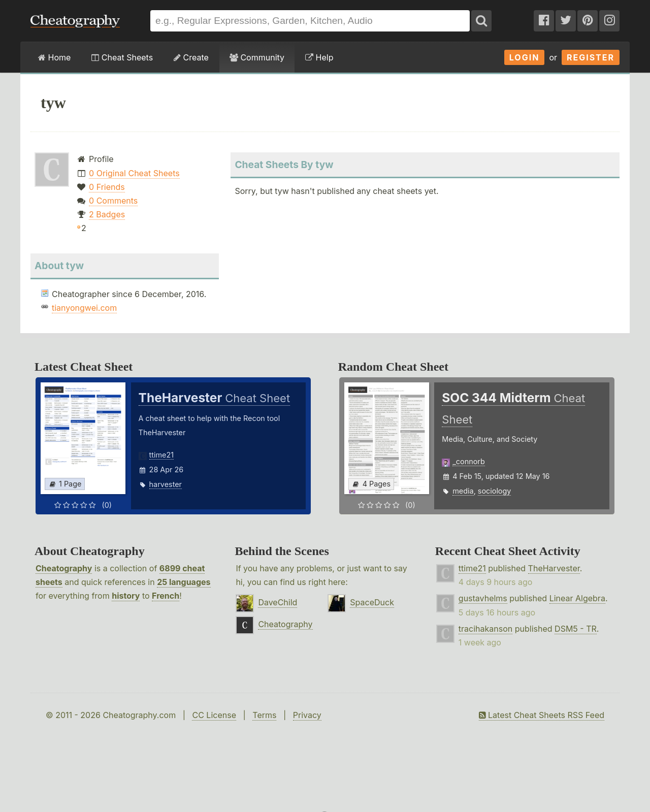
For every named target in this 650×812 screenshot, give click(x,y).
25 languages (184, 582)
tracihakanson (485, 629)
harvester (166, 484)
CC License (214, 715)
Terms (264, 715)
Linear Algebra (577, 598)
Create (191, 57)
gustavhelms (483, 598)
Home (54, 57)
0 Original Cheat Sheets (134, 173)
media (463, 491)
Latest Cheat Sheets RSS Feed (542, 715)
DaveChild (278, 602)
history (126, 596)
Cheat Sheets (122, 57)
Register (591, 57)
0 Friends (107, 187)
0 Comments (113, 201)
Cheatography (64, 568)
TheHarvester (554, 568)
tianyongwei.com (84, 308)
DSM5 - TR (576, 629)
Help (319, 57)
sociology (495, 491)
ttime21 (162, 455)
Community (257, 57)
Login (525, 57)
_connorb (469, 461)
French (166, 596)
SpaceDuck (372, 602)
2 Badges (107, 214)
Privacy (307, 715)
